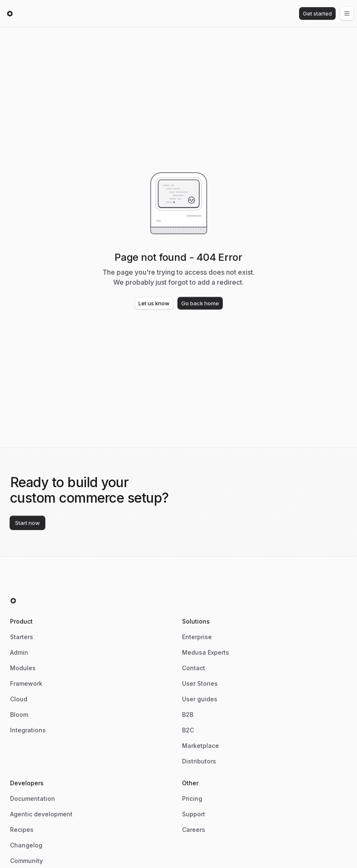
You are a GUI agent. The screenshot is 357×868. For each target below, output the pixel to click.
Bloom (19, 715)
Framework (26, 683)
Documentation (33, 799)
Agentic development (41, 814)
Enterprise (197, 637)
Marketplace (201, 746)
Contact (194, 668)
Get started (317, 13)
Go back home (200, 303)
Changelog (26, 845)
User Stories (200, 683)
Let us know (154, 303)
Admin (19, 652)
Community (26, 861)
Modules (23, 668)
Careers (194, 830)
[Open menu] (347, 13)
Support (194, 814)
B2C (188, 730)
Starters (22, 637)
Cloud (19, 699)
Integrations (28, 730)
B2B (188, 715)
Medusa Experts (206, 652)
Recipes (22, 830)
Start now (27, 523)
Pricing (192, 799)
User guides (200, 699)
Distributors (199, 761)
